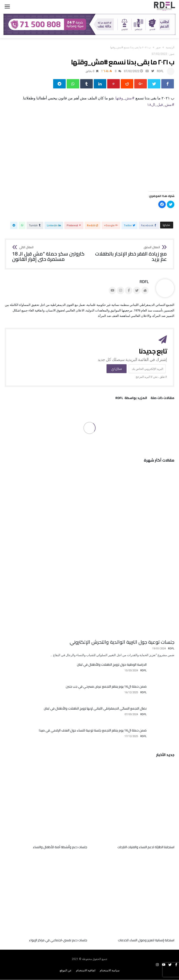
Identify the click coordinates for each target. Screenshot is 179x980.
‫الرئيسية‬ (170, 47)
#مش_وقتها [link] (125, 98)
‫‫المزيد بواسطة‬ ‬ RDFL (131, 399)
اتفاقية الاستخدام (86, 971)
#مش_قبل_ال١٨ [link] (161, 105)
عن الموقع (66, 971)
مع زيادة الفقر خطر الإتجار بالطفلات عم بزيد (130, 254)
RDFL (160, 71)
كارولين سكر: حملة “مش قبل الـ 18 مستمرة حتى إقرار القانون (49, 254)
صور (158, 47)
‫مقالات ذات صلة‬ (162, 399)
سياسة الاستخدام (110, 971)
